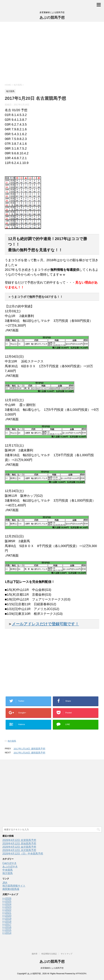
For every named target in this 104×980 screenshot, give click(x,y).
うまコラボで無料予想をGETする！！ (37, 297)
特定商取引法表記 (49, 954)
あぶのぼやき (10, 867)
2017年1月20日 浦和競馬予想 (29, 753)
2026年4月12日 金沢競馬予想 (19, 847)
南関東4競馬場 (11, 889)
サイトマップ (67, 954)
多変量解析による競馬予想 (52, 968)
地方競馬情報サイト (14, 886)
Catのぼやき (10, 863)
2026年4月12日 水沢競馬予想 (19, 850)
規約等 (35, 954)
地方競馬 (12, 741)
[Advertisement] (52, 52)
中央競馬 (8, 870)
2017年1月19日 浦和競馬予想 (29, 749)
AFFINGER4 (81, 974)
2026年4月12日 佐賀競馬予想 (19, 840)
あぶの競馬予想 (52, 18)
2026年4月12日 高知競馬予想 (19, 843)
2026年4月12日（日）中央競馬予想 (23, 854)
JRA (5, 883)
